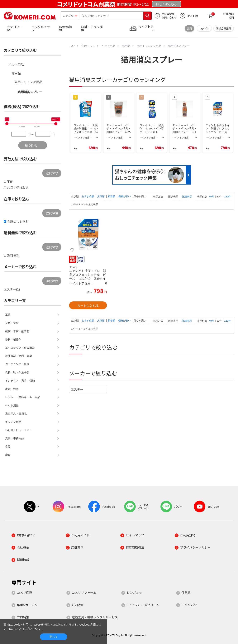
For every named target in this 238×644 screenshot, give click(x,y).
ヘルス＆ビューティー (19, 430)
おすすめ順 (88, 196)
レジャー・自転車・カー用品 (23, 397)
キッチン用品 (13, 422)
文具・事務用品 (15, 438)
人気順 (101, 196)
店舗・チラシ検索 (92, 28)
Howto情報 (65, 28)
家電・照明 (12, 389)
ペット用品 (16, 65)
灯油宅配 (78, 605)
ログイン (204, 28)
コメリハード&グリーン (143, 605)
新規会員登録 (224, 28)
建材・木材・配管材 (17, 331)
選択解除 (52, 173)
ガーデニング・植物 (17, 364)
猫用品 (16, 73)
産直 (8, 455)
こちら (19, 629)
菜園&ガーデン (27, 605)
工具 (8, 315)
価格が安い (125, 196)
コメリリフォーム (84, 592)
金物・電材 (12, 323)
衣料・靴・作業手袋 (17, 372)
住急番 (186, 592)
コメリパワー (191, 605)
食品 (8, 447)
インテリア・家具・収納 (20, 381)
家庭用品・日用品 (16, 414)
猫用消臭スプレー (30, 92)
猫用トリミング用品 (28, 82)
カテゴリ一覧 (15, 28)
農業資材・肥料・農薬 (19, 356)
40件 (212, 197)
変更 (189, 28)
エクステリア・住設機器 (20, 348)
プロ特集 (23, 617)
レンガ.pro (134, 592)
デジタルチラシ (41, 28)
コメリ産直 (25, 592)
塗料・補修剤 (13, 339)
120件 (227, 197)
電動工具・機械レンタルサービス (95, 617)
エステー (77, 389)
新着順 (112, 196)
